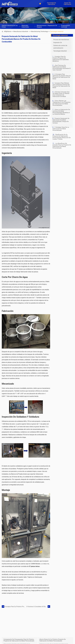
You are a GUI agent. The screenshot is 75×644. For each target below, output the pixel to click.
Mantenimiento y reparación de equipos (47, 26)
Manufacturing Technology (39, 31)
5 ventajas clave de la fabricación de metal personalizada (61, 129)
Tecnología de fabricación (51, 4)
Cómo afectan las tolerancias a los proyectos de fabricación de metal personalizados (61, 103)
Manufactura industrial (21, 31)
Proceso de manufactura (61, 40)
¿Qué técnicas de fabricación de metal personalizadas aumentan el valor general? (62, 68)
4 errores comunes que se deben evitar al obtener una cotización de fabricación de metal (61, 94)
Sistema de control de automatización (60, 47)
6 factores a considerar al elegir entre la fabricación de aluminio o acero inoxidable (37, 607)
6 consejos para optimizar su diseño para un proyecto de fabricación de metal (62, 76)
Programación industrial (65, 26)
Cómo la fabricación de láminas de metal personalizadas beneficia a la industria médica (61, 112)
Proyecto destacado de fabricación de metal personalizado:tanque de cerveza (61, 121)
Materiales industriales (25, 26)
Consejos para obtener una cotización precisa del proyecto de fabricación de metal (61, 85)
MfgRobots (8, 31)
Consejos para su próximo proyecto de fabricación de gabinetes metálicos (15, 607)
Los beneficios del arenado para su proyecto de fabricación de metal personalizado (62, 146)
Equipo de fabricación (67, 4)
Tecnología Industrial (57, 31)
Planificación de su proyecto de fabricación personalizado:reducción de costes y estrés (62, 137)
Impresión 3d (58, 43)
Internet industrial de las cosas (10, 26)
